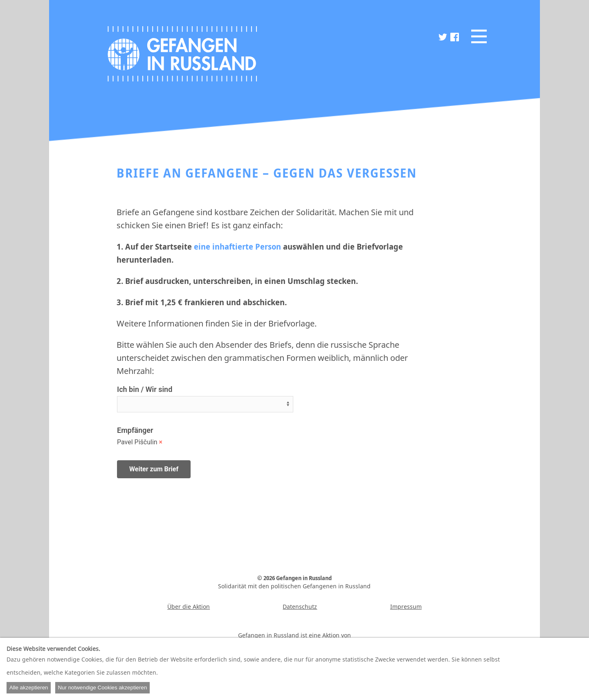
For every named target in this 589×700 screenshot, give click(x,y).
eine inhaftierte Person (237, 246)
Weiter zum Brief (154, 469)
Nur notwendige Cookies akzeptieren (102, 688)
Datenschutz (300, 607)
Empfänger (135, 430)
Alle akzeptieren (29, 688)
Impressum (406, 607)
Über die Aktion (189, 607)
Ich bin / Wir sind (145, 389)
